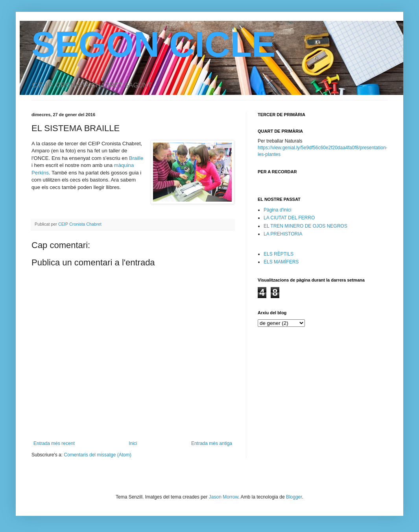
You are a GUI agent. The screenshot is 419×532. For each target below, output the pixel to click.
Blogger (294, 497)
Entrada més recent (54, 443)
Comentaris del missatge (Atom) (97, 455)
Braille (136, 158)
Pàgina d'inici (277, 210)
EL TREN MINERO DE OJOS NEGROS (305, 226)
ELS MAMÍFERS (281, 262)
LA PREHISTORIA (283, 234)
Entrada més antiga (212, 443)
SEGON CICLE (153, 44)
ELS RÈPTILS (279, 254)
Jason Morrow (224, 497)
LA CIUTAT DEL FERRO (289, 218)
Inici (133, 443)
